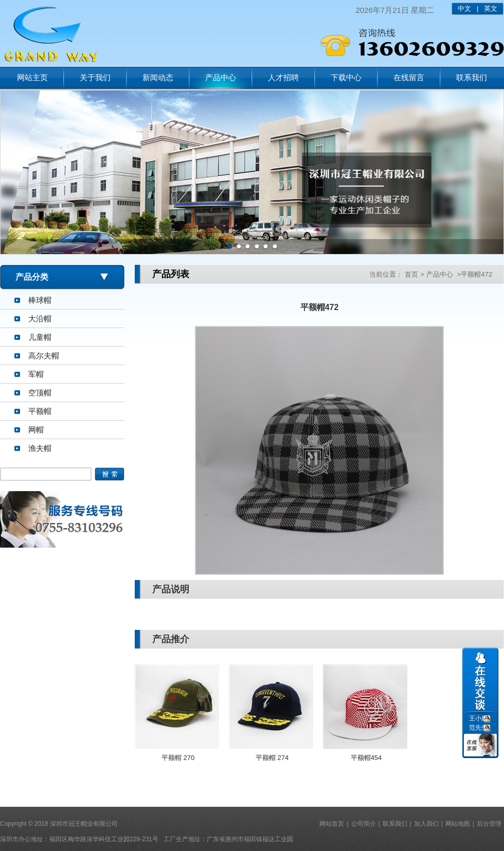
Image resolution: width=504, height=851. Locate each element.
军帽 (36, 374)
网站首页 (332, 824)
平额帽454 (366, 758)
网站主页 (32, 77)
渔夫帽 (40, 448)
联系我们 (472, 77)
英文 (491, 8)
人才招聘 (283, 77)
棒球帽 (40, 300)
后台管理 (489, 824)
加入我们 (426, 824)
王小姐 (478, 718)
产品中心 (221, 77)
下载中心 (346, 77)
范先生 (478, 728)
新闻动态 (158, 77)
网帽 (36, 430)
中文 (464, 8)
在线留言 (409, 77)
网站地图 (458, 824)
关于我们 (95, 77)
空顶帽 (40, 393)
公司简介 (364, 824)
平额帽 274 (272, 758)
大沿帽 (40, 319)
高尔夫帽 (44, 356)
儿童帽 (40, 337)
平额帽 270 (178, 758)
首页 (411, 274)
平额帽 (40, 411)
